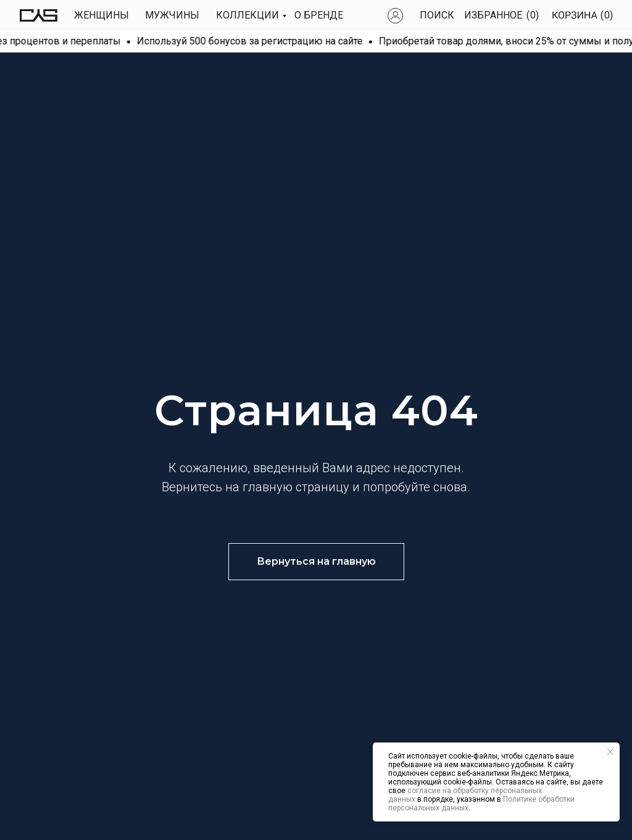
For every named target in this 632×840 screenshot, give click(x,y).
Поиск (437, 15)
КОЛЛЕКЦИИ (247, 15)
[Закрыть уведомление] (610, 752)
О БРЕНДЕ (319, 15)
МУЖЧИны (172, 15)
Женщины (102, 15)
